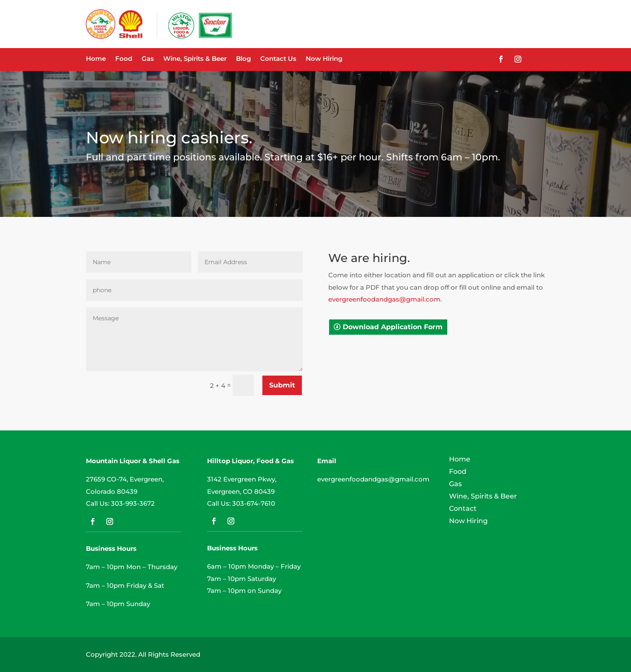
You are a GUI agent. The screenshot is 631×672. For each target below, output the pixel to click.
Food (124, 59)
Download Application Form (393, 327)
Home (96, 59)
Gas (148, 59)
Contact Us (278, 59)
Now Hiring (324, 59)
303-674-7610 (254, 503)
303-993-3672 (133, 503)
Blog (243, 59)
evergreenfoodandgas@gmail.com (384, 299)
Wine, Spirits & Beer (195, 59)
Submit (282, 385)
